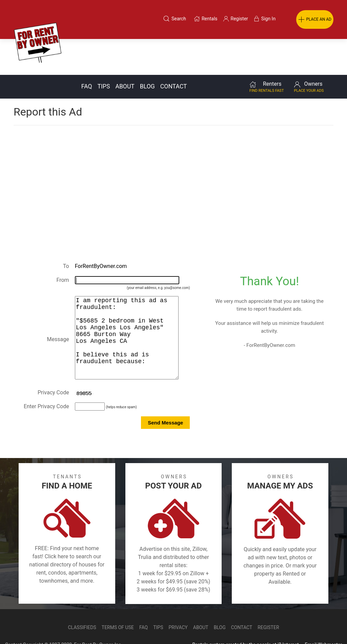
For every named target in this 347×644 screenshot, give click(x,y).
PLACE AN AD (315, 20)
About (125, 50)
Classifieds (82, 608)
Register (268, 608)
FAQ (87, 50)
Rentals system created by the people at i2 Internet (245, 625)
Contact (174, 50)
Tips (104, 50)
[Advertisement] (173, 144)
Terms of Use (118, 608)
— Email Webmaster (321, 625)
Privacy (178, 608)
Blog (147, 50)
